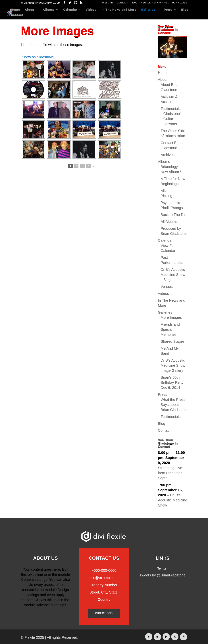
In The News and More (119, 10)
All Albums (169, 222)
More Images (171, 317)
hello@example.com (104, 578)
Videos (91, 10)
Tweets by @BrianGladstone (163, 575)
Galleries (148, 10)
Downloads (180, 3)
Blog (135, 3)
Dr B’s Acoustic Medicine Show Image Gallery (173, 365)
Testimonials (170, 109)
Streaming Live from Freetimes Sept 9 (170, 473)
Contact (122, 3)
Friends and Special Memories (170, 329)
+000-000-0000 (104, 570)
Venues (167, 287)
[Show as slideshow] (37, 57)
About (30, 10)
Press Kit (107, 3)
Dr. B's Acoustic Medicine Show (172, 500)
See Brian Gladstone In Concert (168, 443)
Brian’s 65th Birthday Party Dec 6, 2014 (172, 382)
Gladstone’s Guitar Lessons (173, 119)
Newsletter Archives (155, 3)
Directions (104, 613)
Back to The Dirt (173, 215)
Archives (168, 155)
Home (15, 10)
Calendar (70, 10)
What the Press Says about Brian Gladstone (173, 405)
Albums (49, 10)
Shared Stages (172, 341)
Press (168, 10)
